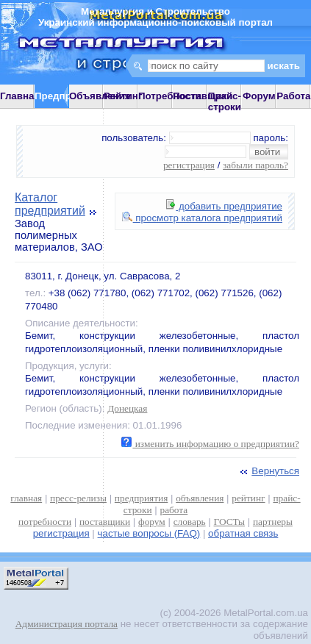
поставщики (105, 522)
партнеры (273, 522)
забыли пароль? (255, 165)
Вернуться (268, 471)
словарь (190, 522)
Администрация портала (67, 624)
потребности (45, 522)
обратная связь (243, 533)
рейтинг (248, 498)
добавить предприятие (224, 206)
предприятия (141, 498)
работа (174, 510)
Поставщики (203, 96)
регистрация (189, 165)
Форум (259, 96)
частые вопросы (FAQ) (149, 533)
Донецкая (127, 408)
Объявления (100, 96)
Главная (20, 96)
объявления (200, 498)
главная (26, 498)
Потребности (170, 96)
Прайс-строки (225, 101)
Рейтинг (123, 96)
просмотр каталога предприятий (202, 218)
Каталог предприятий (50, 204)
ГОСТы (229, 522)
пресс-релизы (78, 498)
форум (152, 522)
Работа (293, 96)
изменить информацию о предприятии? (210, 444)
